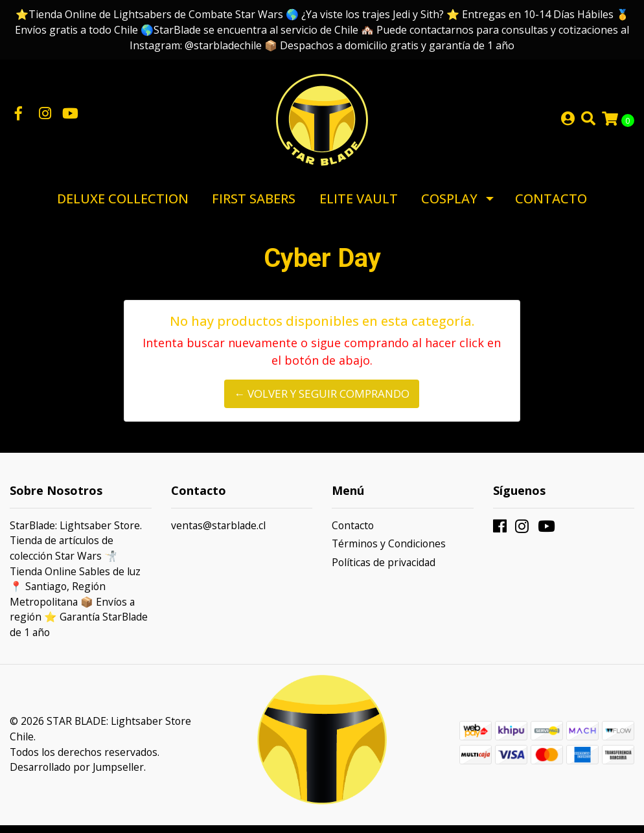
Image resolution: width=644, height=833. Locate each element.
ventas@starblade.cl (218, 533)
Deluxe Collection (123, 206)
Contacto (551, 206)
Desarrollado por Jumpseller (77, 775)
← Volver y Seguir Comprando (322, 402)
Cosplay (449, 206)
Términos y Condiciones (389, 551)
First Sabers (254, 206)
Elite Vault (359, 206)
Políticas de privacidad (384, 570)
